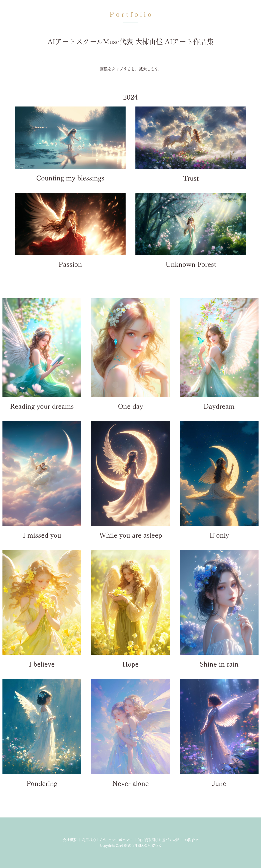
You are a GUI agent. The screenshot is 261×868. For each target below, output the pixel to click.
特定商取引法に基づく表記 (159, 840)
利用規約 (89, 840)
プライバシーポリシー (116, 840)
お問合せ (192, 840)
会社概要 (70, 840)
